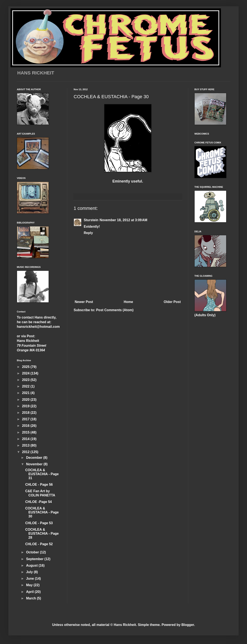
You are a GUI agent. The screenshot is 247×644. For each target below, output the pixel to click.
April (30, 592)
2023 (26, 380)
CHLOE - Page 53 (39, 523)
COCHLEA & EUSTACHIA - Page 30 (42, 512)
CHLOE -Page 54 (39, 502)
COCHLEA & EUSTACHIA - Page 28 (42, 534)
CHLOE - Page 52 (39, 544)
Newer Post (84, 302)
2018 (26, 413)
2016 (26, 426)
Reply (88, 233)
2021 (26, 393)
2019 (26, 406)
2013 (26, 445)
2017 (26, 419)
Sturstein (91, 220)
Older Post (172, 302)
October (33, 552)
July (30, 572)
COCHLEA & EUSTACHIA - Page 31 (42, 474)
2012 (26, 452)
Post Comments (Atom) (115, 310)
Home (128, 302)
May (30, 585)
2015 (26, 432)
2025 (26, 367)
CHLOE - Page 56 (39, 485)
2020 (26, 400)
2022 (26, 386)
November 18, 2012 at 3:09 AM (123, 220)
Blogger (188, 625)
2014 (26, 439)
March (32, 598)
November (35, 464)
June (31, 579)
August (32, 565)
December (35, 458)
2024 (26, 373)
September (35, 559)
